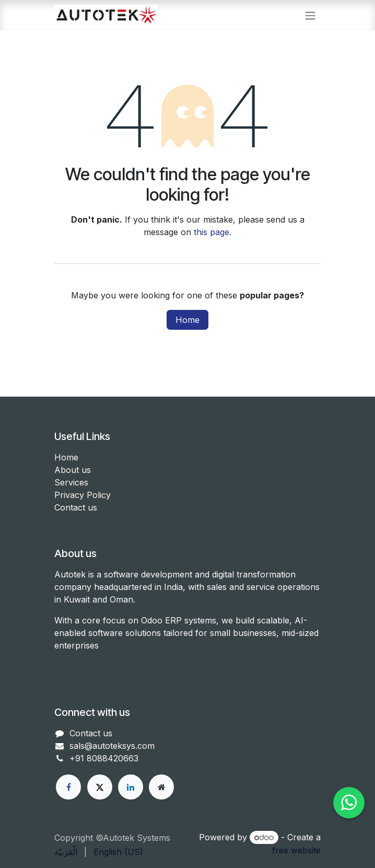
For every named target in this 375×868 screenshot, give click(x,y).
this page (212, 232)
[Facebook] (68, 787)
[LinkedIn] (131, 787)
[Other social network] (161, 787)
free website (296, 850)
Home (187, 320)
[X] (100, 787)
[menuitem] (66, 852)
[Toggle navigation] (310, 15)
